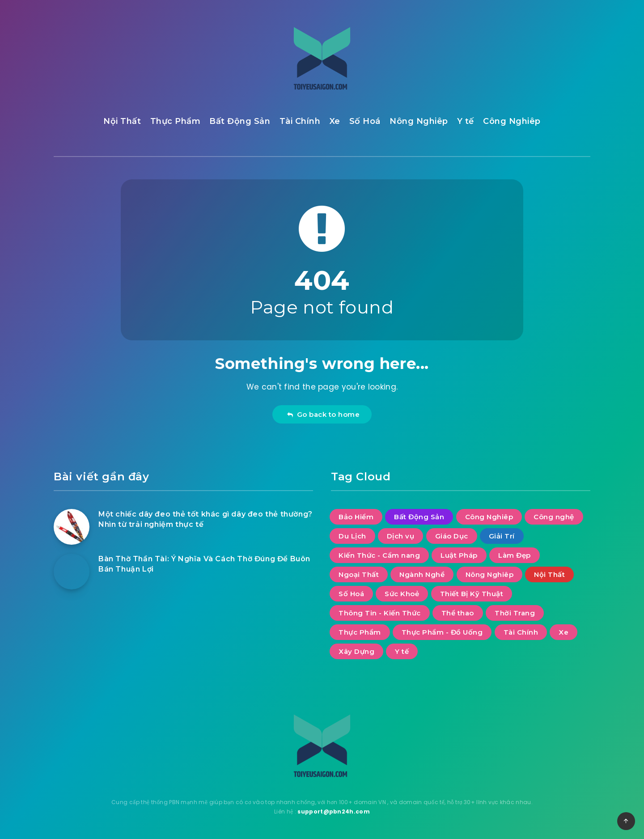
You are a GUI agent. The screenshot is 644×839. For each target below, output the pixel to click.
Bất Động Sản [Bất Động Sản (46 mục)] (419, 517)
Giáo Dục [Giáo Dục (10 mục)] (452, 536)
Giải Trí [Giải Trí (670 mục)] (502, 536)
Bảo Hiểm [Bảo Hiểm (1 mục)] (356, 517)
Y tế (466, 121)
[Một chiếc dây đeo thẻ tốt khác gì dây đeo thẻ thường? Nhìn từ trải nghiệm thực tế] (72, 527)
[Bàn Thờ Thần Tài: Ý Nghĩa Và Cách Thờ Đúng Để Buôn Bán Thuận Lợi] (72, 572)
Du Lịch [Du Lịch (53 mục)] (352, 536)
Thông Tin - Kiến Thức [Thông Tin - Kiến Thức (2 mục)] (380, 613)
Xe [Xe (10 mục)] (563, 632)
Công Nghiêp (512, 121)
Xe (335, 121)
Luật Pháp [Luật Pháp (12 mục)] (459, 555)
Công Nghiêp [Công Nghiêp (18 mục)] (489, 517)
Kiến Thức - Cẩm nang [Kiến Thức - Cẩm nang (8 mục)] (379, 555)
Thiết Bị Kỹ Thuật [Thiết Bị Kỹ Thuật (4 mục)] (472, 594)
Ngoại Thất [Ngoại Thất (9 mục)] (359, 574)
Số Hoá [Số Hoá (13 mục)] (351, 594)
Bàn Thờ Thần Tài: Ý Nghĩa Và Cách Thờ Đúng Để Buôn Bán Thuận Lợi (204, 564)
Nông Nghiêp (419, 121)
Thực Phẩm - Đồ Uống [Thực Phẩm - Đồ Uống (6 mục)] (442, 632)
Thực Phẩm (176, 121)
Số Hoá (365, 121)
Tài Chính (300, 121)
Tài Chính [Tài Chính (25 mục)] (521, 632)
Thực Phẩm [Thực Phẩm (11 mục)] (360, 632)
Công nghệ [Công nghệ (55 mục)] (554, 517)
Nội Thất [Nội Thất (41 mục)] (549, 574)
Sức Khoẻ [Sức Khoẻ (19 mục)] (402, 594)
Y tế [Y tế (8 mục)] (402, 651)
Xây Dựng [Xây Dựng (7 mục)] (356, 651)
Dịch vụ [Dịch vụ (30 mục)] (401, 536)
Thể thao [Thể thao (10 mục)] (458, 613)
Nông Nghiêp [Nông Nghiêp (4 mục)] (490, 574)
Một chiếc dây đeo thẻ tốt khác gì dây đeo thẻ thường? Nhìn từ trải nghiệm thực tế (205, 519)
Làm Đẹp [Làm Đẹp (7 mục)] (515, 555)
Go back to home (323, 414)
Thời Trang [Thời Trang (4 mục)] (515, 613)
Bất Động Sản (240, 121)
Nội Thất (122, 121)
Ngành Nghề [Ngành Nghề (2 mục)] (422, 574)
